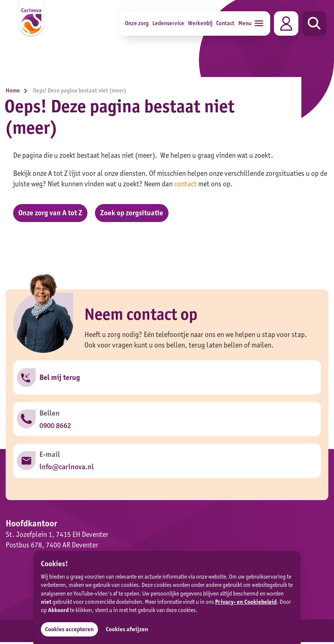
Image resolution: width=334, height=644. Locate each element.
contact (185, 184)
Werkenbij (200, 23)
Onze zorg (137, 23)
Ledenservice (168, 23)
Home (18, 90)
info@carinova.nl (66, 468)
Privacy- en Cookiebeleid (246, 602)
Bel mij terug (60, 378)
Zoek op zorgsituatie (133, 213)
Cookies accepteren (69, 629)
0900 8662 (55, 426)
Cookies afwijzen (127, 629)
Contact (225, 23)
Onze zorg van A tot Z (51, 213)
